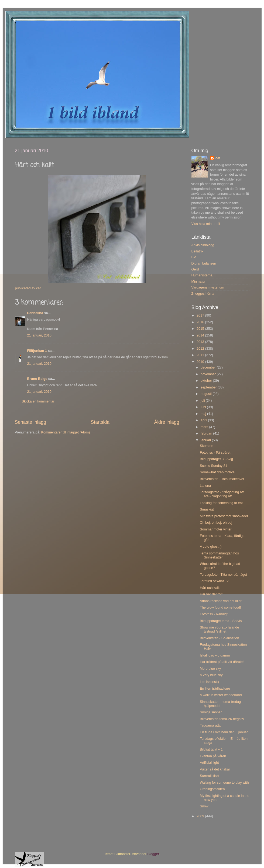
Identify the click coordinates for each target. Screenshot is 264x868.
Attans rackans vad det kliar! (221, 601)
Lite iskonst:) (209, 682)
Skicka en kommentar (38, 401)
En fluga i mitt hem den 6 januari (224, 732)
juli (203, 401)
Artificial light (209, 763)
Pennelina (35, 313)
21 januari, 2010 (39, 335)
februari (207, 433)
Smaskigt (207, 509)
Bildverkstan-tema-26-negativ (222, 719)
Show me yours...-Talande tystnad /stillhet (220, 629)
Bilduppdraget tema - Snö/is (221, 621)
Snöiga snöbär (211, 712)
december (209, 367)
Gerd (195, 269)
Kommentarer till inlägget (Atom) (66, 432)
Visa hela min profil (206, 224)
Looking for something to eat (221, 503)
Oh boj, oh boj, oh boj (216, 523)
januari (206, 440)
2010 (201, 362)
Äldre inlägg (167, 422)
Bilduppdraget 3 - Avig (216, 459)
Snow (204, 806)
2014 (201, 335)
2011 (201, 355)
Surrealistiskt (210, 776)
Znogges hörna (203, 294)
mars (205, 427)
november (209, 374)
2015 (201, 329)
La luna (205, 486)
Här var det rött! (212, 594)
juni (204, 407)
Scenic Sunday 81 (214, 466)
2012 (201, 349)
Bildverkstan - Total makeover (222, 479)
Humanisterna (202, 275)
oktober (207, 381)
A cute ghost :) (211, 547)
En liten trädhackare (215, 689)
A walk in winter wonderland (221, 695)
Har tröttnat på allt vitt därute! (222, 662)
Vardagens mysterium (208, 287)
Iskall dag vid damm (215, 655)
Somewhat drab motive (217, 472)
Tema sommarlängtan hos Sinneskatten (219, 555)
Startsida (100, 422)
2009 (201, 816)
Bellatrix (198, 251)
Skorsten (207, 446)
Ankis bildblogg (203, 245)
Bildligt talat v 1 (211, 749)
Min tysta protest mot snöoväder (224, 516)
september (209, 387)
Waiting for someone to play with (224, 783)
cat (218, 158)
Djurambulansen (204, 263)
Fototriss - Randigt (214, 614)
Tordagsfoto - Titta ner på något (223, 575)
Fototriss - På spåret (215, 453)
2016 (201, 322)
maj (204, 414)
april (204, 420)
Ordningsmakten (212, 789)
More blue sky (210, 669)
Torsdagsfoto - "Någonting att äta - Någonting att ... (222, 494)
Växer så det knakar (215, 769)
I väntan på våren (213, 756)
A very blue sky (211, 675)
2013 (201, 342)
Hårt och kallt (210, 588)
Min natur (199, 282)
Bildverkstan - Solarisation (220, 638)
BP (194, 257)
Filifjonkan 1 (37, 351)
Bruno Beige (37, 379)
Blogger (153, 854)
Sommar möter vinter (216, 529)
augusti (207, 394)
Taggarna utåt (210, 725)
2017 (201, 315)
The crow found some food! (220, 607)
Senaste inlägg (31, 422)
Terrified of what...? (214, 581)
